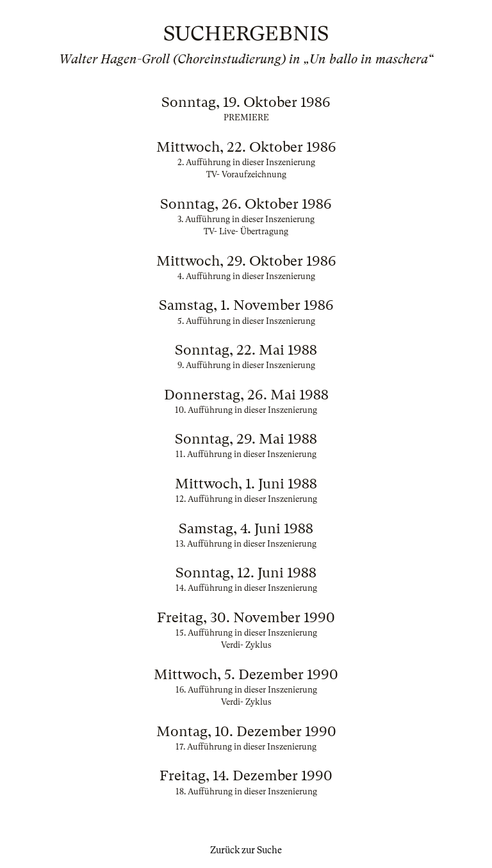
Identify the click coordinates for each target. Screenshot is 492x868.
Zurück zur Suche (246, 850)
